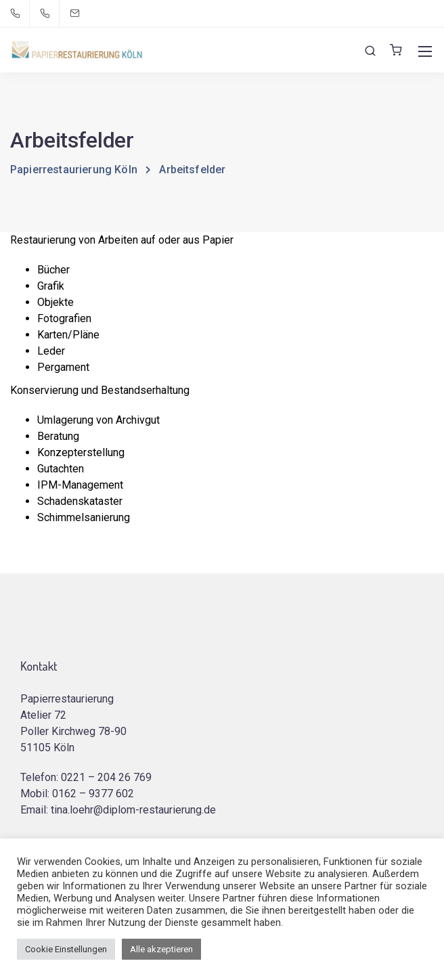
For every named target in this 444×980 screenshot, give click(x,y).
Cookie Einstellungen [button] (66, 949)
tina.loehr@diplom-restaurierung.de (133, 810)
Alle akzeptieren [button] (161, 949)
